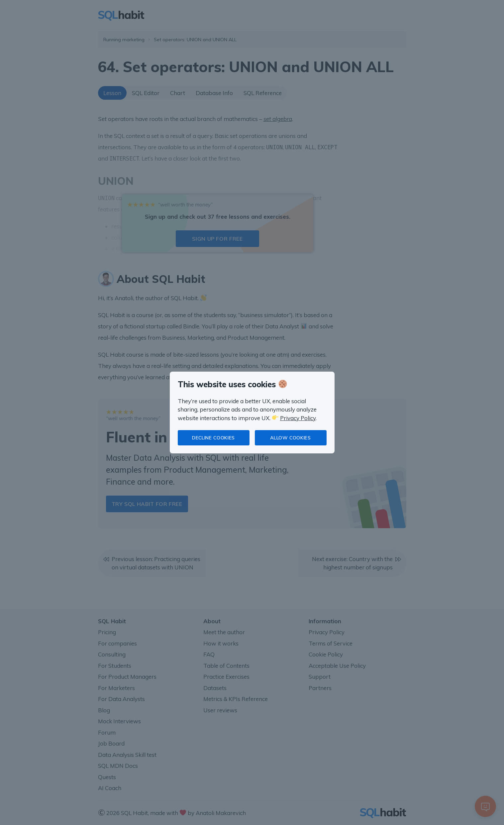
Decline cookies (213, 438)
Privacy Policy (298, 418)
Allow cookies (290, 438)
